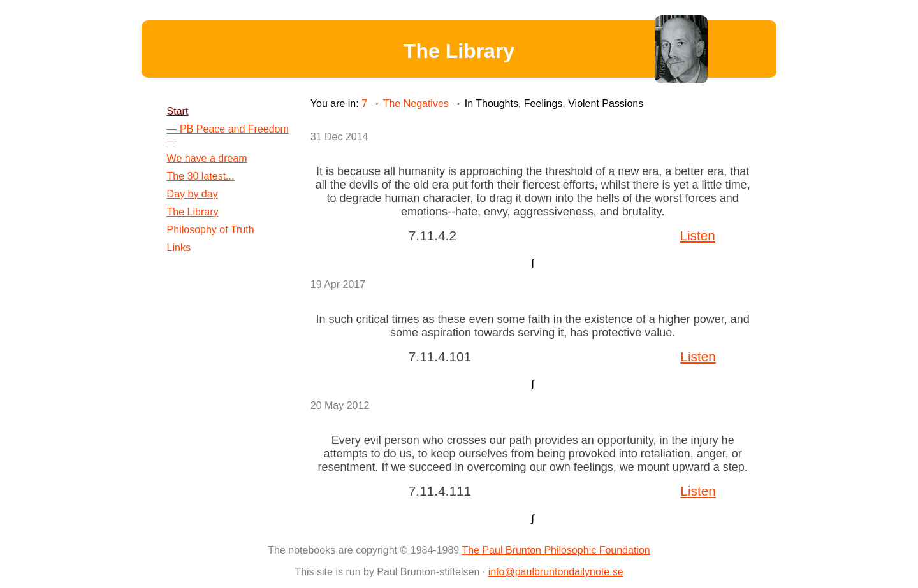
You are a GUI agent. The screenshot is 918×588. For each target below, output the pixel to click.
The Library (193, 212)
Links (179, 247)
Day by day (193, 194)
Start (178, 111)
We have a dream (207, 158)
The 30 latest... (201, 176)
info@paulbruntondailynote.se (556, 572)
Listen (697, 235)
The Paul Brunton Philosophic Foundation (556, 550)
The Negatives (416, 104)
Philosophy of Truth (211, 230)
